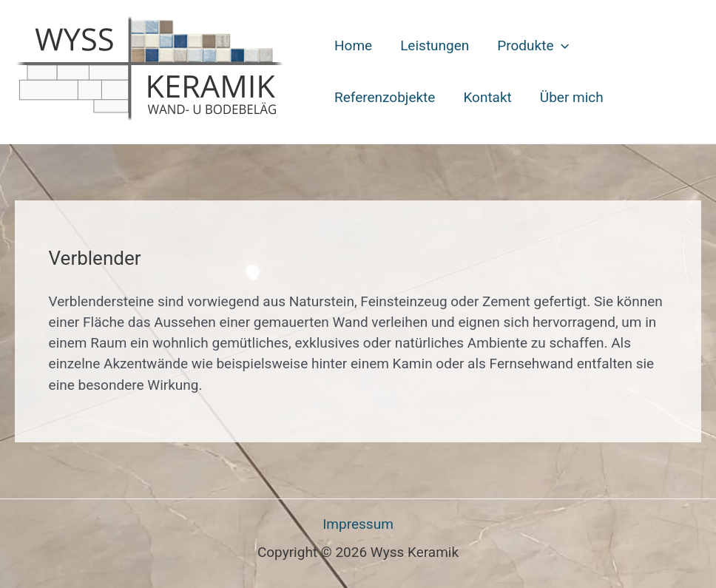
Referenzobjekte (385, 97)
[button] (561, 46)
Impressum (358, 524)
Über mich (572, 97)
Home (353, 45)
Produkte (533, 46)
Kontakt (487, 97)
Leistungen (435, 45)
